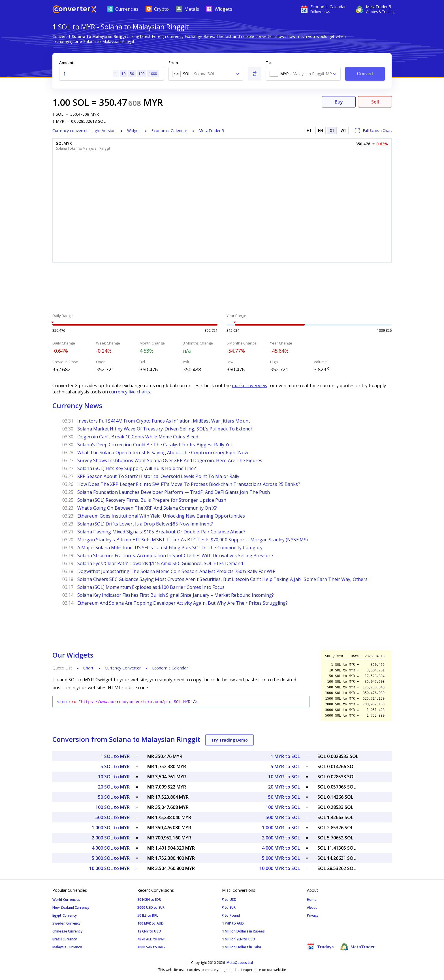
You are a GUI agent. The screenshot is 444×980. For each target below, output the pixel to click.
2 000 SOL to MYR (111, 838)
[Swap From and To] (255, 74)
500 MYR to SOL (283, 817)
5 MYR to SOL (285, 766)
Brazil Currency (65, 939)
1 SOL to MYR (115, 756)
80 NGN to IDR (149, 900)
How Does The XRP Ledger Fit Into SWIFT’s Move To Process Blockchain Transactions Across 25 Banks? (189, 484)
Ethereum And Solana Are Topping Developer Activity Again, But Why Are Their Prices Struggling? (182, 603)
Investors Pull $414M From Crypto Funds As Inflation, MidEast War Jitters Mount (164, 421)
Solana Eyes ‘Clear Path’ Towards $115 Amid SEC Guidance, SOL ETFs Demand (160, 563)
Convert (365, 74)
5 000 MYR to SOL (281, 858)
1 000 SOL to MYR (111, 828)
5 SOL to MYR (115, 766)
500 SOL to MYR (113, 817)
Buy (339, 102)
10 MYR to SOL (284, 777)
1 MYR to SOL (285, 756)
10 (123, 74)
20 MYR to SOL (284, 787)
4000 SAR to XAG (151, 947)
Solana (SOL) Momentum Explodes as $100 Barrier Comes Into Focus (151, 587)
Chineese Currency (67, 931)
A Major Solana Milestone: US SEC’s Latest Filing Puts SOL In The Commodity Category (170, 548)
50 (132, 74)
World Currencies (66, 900)
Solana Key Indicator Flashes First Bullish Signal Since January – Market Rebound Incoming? (176, 595)
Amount (66, 63)
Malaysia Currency (67, 947)
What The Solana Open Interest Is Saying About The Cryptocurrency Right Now (163, 453)
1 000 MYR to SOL (281, 828)
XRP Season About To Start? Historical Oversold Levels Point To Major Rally (158, 476)
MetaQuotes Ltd (240, 963)
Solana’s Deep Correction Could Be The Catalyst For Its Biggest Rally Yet (155, 445)
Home (312, 900)
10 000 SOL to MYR (109, 868)
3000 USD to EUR (151, 907)
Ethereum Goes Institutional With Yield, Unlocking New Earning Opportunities (161, 516)
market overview (250, 385)
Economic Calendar (169, 131)
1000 (153, 74)
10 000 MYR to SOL (280, 868)
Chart (88, 668)
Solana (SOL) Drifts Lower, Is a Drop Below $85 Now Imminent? (145, 524)
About (312, 907)
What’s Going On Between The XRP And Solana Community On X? (147, 508)
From (173, 63)
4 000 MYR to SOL (281, 848)
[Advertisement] (222, 289)
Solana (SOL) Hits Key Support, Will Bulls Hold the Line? (137, 468)
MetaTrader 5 (211, 131)
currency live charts (130, 392)
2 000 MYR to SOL (281, 838)
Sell (375, 102)
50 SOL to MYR (114, 797)
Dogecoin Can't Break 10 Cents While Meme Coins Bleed (138, 437)
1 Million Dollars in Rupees (243, 931)
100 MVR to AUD (151, 923)
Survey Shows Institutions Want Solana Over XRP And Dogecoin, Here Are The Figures (170, 460)
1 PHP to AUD (233, 923)
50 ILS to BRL (148, 915)
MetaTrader (357, 947)
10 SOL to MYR (114, 777)
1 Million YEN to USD (239, 939)
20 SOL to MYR (114, 787)
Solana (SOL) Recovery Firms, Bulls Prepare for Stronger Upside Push (152, 500)
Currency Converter (123, 668)
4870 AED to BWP (151, 939)
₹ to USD (229, 900)
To (268, 63)
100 (141, 74)
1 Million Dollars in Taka (242, 947)
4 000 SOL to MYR (111, 848)
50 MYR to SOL (284, 797)
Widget (134, 131)
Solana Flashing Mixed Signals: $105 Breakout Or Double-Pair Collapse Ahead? (162, 532)
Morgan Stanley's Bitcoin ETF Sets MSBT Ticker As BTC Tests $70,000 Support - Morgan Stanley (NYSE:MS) (193, 540)
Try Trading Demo (230, 740)
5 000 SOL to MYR (111, 858)
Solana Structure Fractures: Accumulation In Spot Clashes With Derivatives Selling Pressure (175, 555)
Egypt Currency (65, 915)
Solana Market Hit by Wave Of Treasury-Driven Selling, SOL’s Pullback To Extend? (165, 429)
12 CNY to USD (149, 931)
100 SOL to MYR (113, 807)
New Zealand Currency (71, 907)
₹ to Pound (231, 915)
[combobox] (206, 74)
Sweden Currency (67, 923)
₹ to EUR (229, 907)
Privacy (313, 915)
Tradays (320, 947)
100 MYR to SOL (283, 807)
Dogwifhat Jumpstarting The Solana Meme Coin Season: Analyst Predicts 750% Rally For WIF (176, 571)
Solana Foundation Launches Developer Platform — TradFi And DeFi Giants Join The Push (174, 492)
